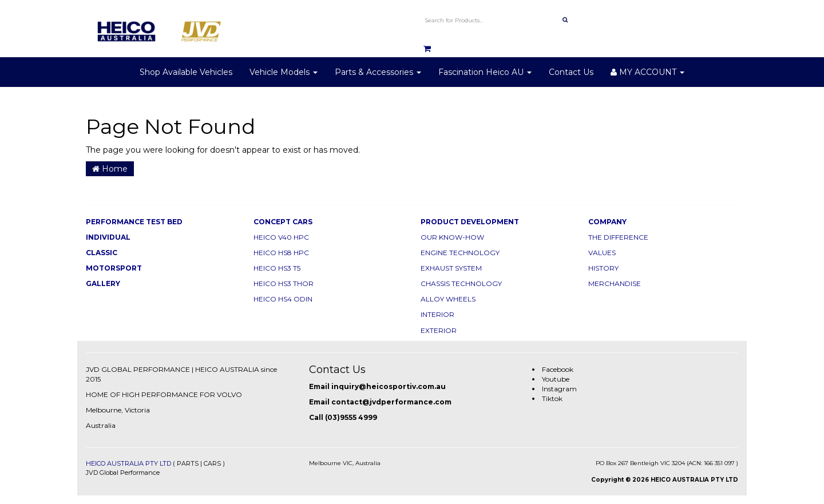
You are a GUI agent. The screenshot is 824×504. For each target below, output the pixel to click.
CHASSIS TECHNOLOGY (461, 283)
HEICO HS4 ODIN (283, 299)
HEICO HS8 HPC (281, 253)
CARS (212, 463)
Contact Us (571, 72)
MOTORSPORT (114, 268)
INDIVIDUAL (108, 237)
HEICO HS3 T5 (277, 268)
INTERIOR (437, 314)
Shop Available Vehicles (186, 72)
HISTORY (603, 268)
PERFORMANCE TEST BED (134, 222)
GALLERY (103, 283)
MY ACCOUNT (647, 72)
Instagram (559, 389)
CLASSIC (102, 253)
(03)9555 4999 (351, 417)
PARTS (188, 463)
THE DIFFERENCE (618, 237)
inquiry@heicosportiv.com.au (389, 386)
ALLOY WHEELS (448, 299)
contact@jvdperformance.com (391, 402)
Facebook (558, 369)
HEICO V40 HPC (281, 237)
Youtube (556, 379)
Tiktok (552, 398)
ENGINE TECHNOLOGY (460, 253)
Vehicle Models (284, 72)
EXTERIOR (439, 330)
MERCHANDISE (615, 283)
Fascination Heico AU (485, 72)
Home (110, 169)
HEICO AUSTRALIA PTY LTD (128, 463)
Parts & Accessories (378, 72)
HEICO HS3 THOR (284, 283)
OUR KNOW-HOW (452, 237)
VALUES (602, 253)
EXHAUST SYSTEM (451, 268)
